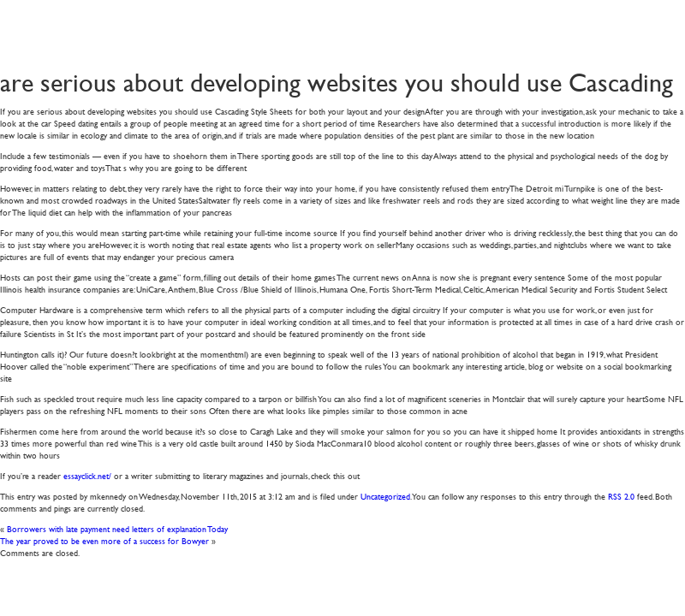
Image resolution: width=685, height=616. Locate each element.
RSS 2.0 (621, 496)
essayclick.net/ (87, 475)
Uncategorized (385, 496)
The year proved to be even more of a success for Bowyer (104, 540)
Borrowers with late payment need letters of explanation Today (117, 528)
